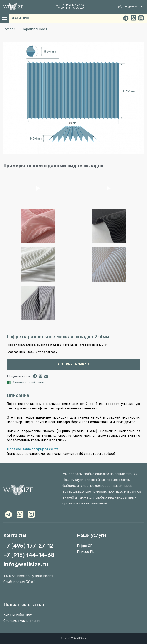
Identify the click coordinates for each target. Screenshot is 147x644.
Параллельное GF (36, 29)
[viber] (31, 514)
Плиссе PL (86, 552)
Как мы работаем (18, 615)
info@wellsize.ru (133, 7)
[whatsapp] (133, 18)
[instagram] (141, 18)
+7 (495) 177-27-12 (73, 5)
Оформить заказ (73, 364)
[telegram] (126, 18)
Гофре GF (11, 29)
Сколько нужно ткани (21, 621)
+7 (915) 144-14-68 (73, 9)
